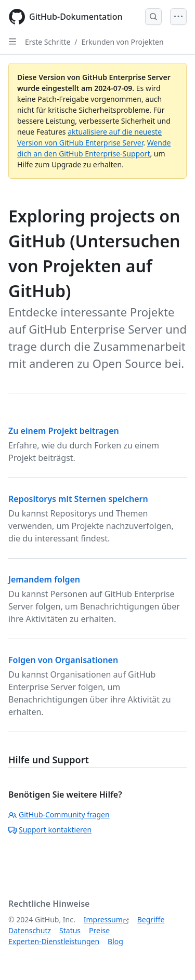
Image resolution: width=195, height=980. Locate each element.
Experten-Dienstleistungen (54, 941)
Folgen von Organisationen (63, 660)
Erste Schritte (48, 42)
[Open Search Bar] (153, 17)
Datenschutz (30, 930)
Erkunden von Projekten (123, 42)
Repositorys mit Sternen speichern (78, 499)
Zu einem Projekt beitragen (64, 431)
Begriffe (151, 919)
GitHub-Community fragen (59, 815)
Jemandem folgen (44, 579)
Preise (99, 930)
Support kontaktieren (50, 830)
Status (70, 930)
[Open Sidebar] (12, 42)
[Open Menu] (178, 17)
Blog (115, 941)
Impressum (103, 919)
